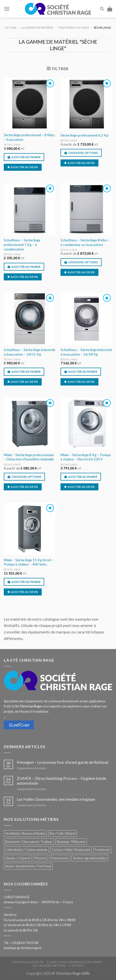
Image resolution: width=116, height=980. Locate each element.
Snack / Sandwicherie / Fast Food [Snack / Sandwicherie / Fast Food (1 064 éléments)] (28, 866)
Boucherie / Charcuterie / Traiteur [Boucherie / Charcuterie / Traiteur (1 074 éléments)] (29, 842)
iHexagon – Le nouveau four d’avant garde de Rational (63, 762)
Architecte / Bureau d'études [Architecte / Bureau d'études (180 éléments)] (25, 833)
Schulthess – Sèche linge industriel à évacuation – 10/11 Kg (29, 352)
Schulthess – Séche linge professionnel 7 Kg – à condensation (22, 245)
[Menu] (7, 9)
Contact (77, 966)
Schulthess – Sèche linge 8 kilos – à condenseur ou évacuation (85, 242)
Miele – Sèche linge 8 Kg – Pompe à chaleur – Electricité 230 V (86, 457)
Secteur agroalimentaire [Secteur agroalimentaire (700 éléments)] (90, 858)
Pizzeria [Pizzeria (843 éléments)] (40, 858)
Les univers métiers (49, 966)
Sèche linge (12, 145)
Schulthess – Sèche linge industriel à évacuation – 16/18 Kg (86, 352)
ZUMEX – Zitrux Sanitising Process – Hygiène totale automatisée (62, 781)
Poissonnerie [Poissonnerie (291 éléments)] (60, 858)
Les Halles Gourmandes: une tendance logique (56, 799)
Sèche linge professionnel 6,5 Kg (84, 135)
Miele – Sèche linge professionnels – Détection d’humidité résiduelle (29, 457)
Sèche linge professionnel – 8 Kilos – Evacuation (29, 137)
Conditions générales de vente (74, 962)
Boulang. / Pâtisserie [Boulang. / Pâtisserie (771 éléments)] (71, 842)
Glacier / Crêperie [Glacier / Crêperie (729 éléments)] (18, 858)
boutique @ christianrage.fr (23, 948)
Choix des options (83, 153)
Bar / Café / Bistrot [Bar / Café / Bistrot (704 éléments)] (63, 833)
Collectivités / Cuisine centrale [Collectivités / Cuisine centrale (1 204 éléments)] (26, 850)
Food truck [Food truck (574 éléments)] (102, 850)
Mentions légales (28, 962)
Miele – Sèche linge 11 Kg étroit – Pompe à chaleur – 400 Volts (29, 562)
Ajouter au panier (26, 157)
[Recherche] (102, 9)
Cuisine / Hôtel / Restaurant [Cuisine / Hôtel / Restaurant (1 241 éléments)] (71, 850)
